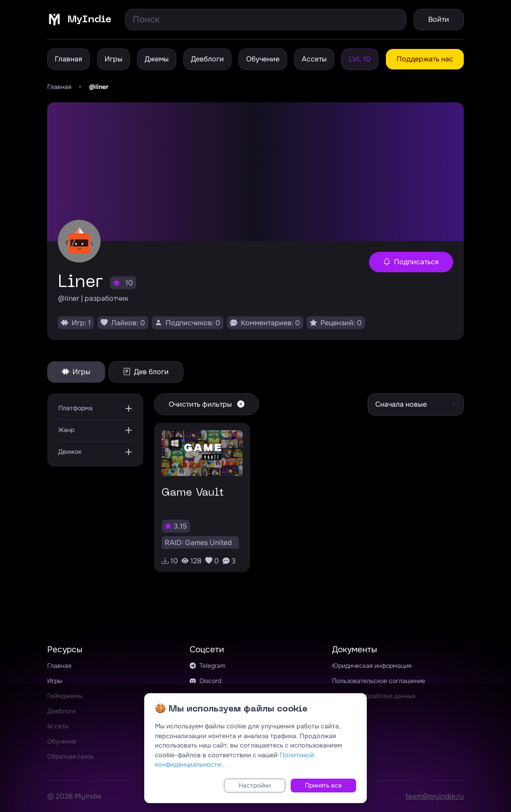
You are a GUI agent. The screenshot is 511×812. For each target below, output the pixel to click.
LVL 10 (360, 59)
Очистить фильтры (207, 404)
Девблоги (207, 59)
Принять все (323, 785)
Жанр (66, 430)
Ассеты (314, 59)
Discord (205, 681)
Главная (69, 59)
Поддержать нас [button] (425, 59)
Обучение (263, 59)
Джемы (157, 59)
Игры (114, 59)
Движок (70, 452)
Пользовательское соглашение (379, 681)
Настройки (255, 785)
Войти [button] (439, 19)
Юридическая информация (372, 666)
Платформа (75, 408)
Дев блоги (146, 372)
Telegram (208, 666)
